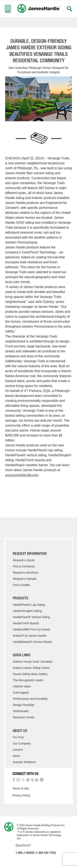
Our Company (22, 743)
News (16, 756)
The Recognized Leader (28, 680)
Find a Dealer (21, 585)
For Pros (18, 737)
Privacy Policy (21, 795)
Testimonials (21, 711)
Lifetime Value (22, 686)
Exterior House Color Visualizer (33, 662)
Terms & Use (21, 788)
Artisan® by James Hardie (29, 636)
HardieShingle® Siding (27, 611)
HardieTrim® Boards (26, 623)
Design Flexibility (24, 705)
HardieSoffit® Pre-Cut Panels (31, 629)
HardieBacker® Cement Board (32, 642)
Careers (18, 750)
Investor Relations (24, 762)
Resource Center (24, 717)
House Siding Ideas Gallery (30, 674)
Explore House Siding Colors (31, 668)
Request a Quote (24, 560)
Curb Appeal (21, 693)
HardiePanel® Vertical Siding (31, 617)
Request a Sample (25, 579)
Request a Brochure (26, 573)
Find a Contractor (24, 566)
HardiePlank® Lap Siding (29, 605)
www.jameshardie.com (22, 475)
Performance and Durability (30, 699)
